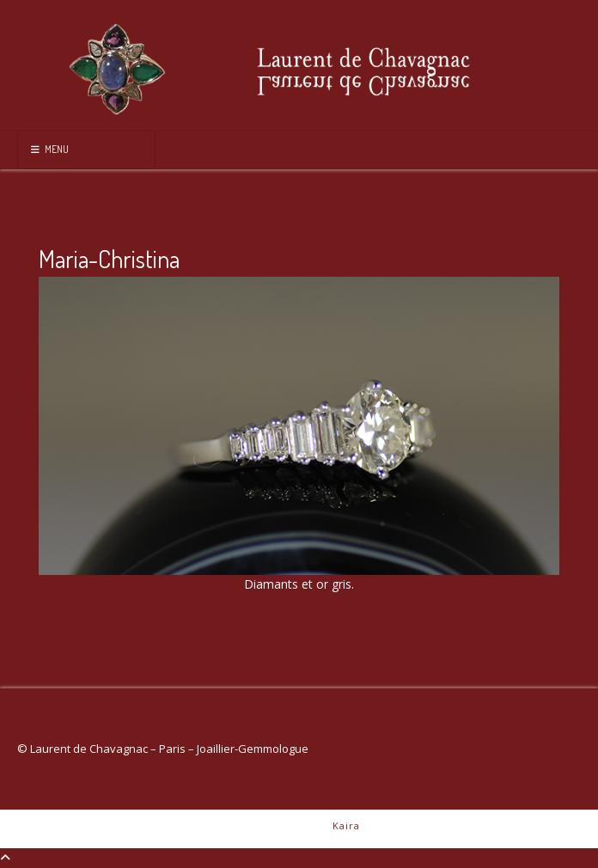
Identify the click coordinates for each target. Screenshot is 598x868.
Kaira (346, 825)
